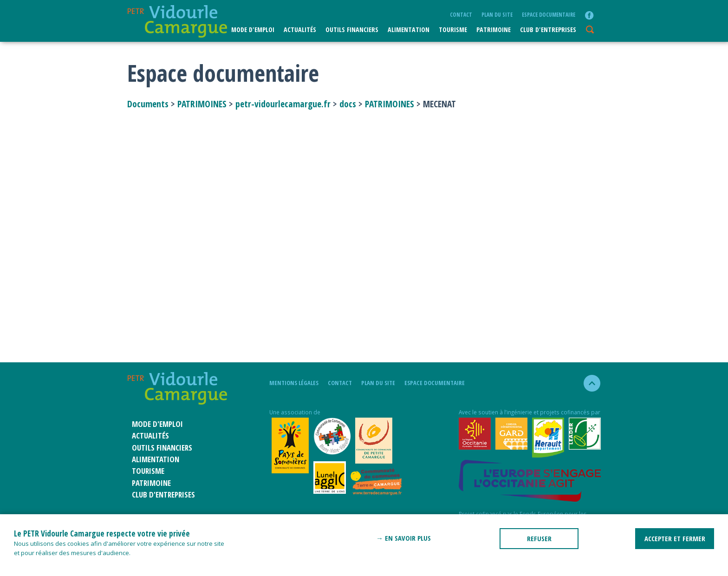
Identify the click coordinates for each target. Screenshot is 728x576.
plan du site (497, 14)
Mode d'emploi (253, 29)
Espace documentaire (549, 14)
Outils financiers (352, 29)
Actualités (300, 29)
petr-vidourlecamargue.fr (283, 104)
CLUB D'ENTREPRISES (548, 29)
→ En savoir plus (403, 538)
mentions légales (294, 383)
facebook (589, 15)
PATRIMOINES (202, 104)
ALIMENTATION (409, 29)
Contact (461, 14)
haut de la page (588, 383)
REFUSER (539, 538)
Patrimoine (494, 29)
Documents (149, 104)
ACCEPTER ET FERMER (675, 538)
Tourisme (453, 29)
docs (348, 104)
